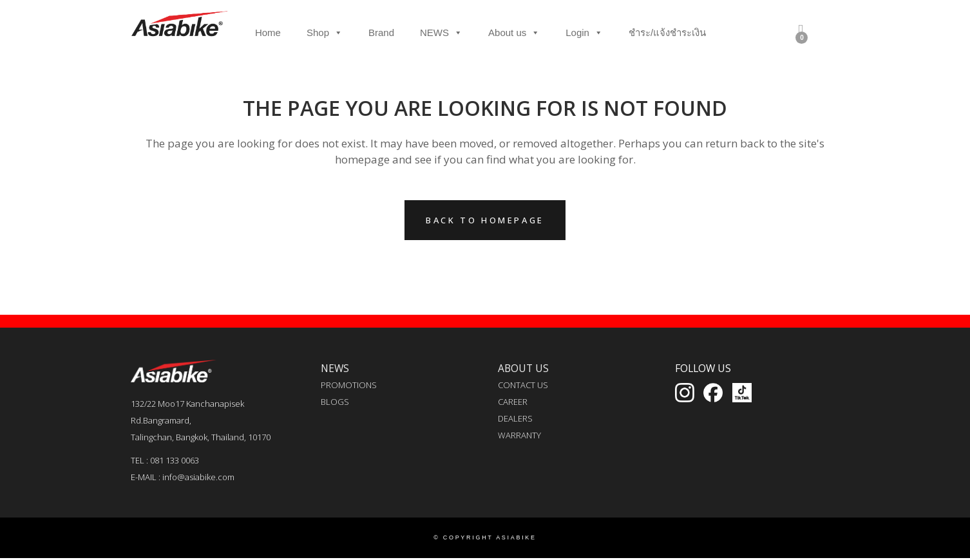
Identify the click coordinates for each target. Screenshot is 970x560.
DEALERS (515, 418)
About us (514, 33)
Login (584, 33)
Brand (381, 33)
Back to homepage (485, 220)
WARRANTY (519, 435)
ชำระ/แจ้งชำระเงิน (667, 33)
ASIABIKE (516, 537)
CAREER (513, 402)
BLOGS (335, 402)
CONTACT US (523, 385)
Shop (325, 33)
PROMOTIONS (349, 385)
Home (268, 33)
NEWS (441, 33)
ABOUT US (523, 368)
